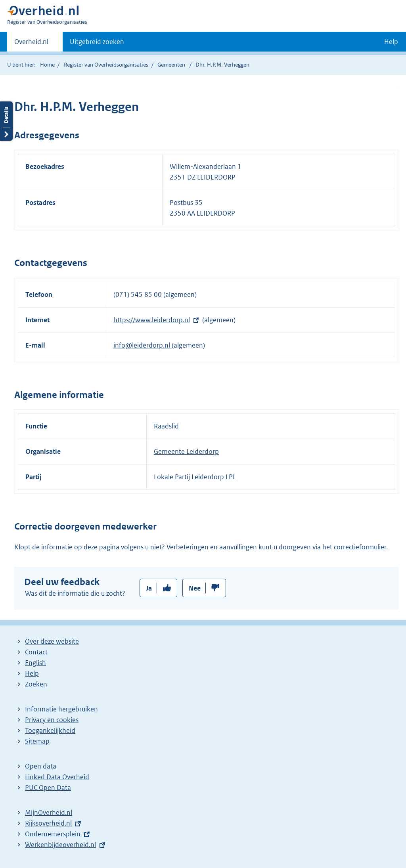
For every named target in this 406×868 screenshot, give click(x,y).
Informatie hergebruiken (61, 709)
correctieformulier (360, 547)
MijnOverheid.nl (49, 813)
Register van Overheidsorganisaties (106, 65)
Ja (149, 588)
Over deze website (52, 641)
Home (47, 65)
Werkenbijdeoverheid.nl (60, 845)
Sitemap (37, 741)
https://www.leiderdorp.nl (152, 320)
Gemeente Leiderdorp (186, 451)
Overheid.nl (31, 44)
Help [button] (391, 42)
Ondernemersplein (53, 834)
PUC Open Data (48, 788)
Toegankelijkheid (50, 730)
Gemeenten (171, 65)
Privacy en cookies (52, 720)
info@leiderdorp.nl (143, 345)
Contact (36, 652)
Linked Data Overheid (57, 777)
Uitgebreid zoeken (97, 42)
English (35, 663)
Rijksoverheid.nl (48, 823)
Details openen (6, 121)
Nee (195, 588)
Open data (41, 766)
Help (32, 673)
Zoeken (36, 684)
